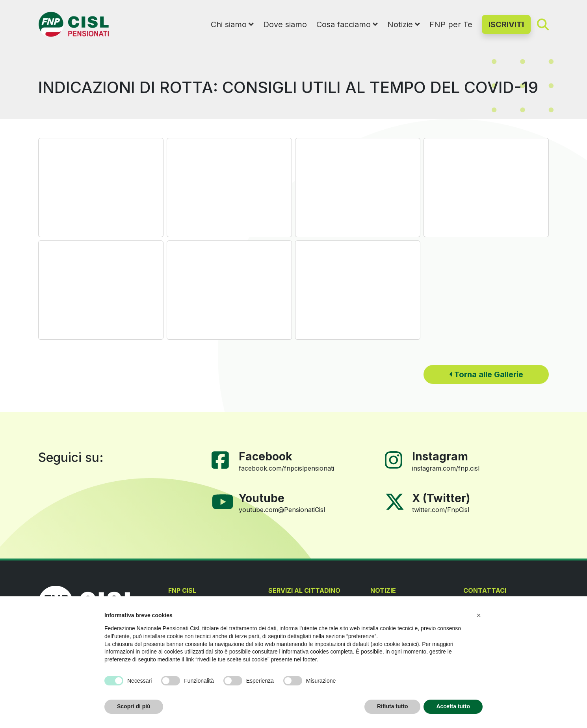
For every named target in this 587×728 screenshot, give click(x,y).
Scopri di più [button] (134, 706)
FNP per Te (451, 24)
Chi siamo (229, 24)
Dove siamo (285, 24)
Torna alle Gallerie (486, 374)
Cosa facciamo (344, 24)
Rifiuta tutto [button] (393, 706)
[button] (479, 615)
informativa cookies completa (317, 652)
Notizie (400, 24)
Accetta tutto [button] (453, 706)
